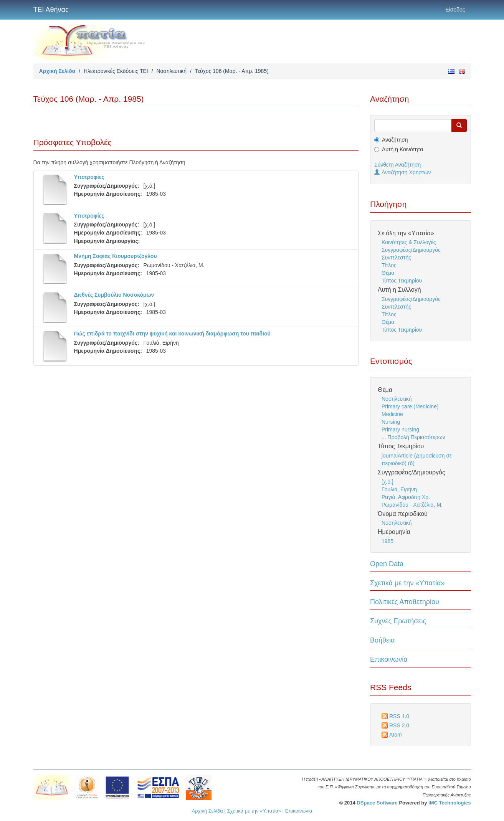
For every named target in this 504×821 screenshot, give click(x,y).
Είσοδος (455, 10)
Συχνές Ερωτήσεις (398, 621)
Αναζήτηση (395, 140)
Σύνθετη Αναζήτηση (397, 165)
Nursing (391, 422)
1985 (388, 541)
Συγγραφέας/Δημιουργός (411, 250)
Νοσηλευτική (171, 71)
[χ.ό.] (388, 482)
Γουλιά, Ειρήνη (399, 489)
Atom (396, 735)
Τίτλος (389, 265)
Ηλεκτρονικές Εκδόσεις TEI (116, 71)
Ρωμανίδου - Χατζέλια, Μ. (412, 505)
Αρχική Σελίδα (57, 71)
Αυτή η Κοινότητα (402, 149)
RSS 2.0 (399, 725)
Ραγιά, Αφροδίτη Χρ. (406, 497)
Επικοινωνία (389, 659)
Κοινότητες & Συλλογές (409, 242)
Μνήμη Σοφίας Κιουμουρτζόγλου (116, 256)
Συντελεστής (396, 258)
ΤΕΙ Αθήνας (51, 10)
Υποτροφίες (89, 177)
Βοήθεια (382, 640)
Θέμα (388, 273)
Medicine (392, 414)
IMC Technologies (449, 803)
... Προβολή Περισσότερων (413, 437)
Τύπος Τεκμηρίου (402, 281)
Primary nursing (400, 429)
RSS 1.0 (399, 716)
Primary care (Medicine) (410, 406)
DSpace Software (377, 803)
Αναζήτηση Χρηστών (403, 172)
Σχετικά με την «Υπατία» (407, 583)
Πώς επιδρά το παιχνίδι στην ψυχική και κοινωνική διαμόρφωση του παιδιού (172, 334)
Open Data (387, 564)
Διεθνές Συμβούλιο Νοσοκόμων (114, 295)
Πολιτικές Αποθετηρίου (405, 602)
